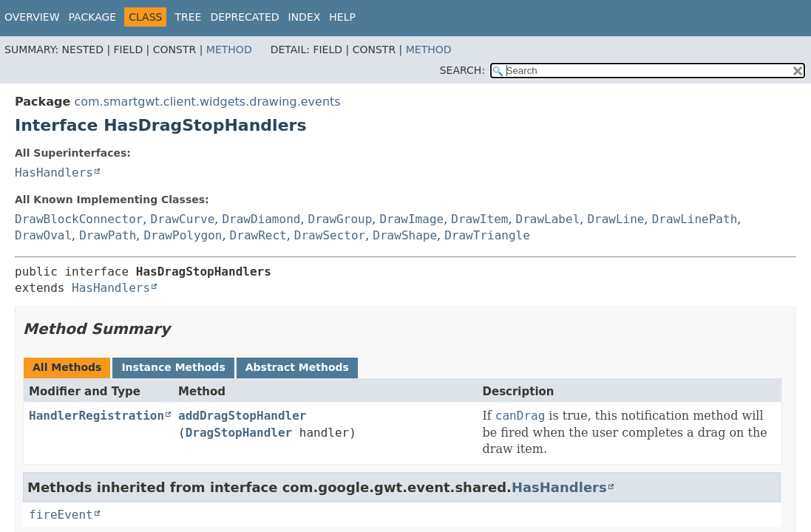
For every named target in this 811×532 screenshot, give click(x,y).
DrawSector (330, 235)
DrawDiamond (261, 219)
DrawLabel (548, 219)
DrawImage (411, 219)
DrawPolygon (183, 235)
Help (342, 17)
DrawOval (43, 235)
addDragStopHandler (242, 416)
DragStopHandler (239, 433)
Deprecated (244, 17)
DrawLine (615, 219)
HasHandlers (54, 173)
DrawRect (258, 235)
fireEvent (61, 515)
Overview (32, 17)
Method (229, 50)
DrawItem (479, 219)
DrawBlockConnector (79, 219)
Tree (188, 17)
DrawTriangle (487, 235)
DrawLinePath (695, 219)
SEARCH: (462, 70)
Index (305, 17)
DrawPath (108, 235)
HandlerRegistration (96, 416)
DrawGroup (340, 219)
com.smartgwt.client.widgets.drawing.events (207, 102)
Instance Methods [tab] (173, 367)
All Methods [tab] (67, 367)
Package (93, 17)
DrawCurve (183, 219)
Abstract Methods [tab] (297, 367)
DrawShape (405, 235)
